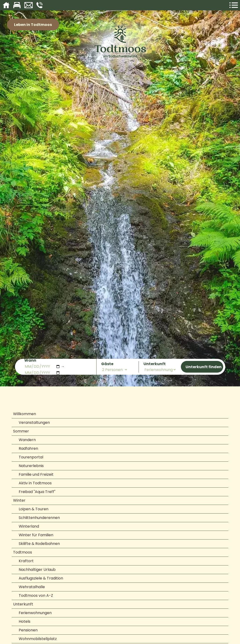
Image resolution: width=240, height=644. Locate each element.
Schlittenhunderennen (39, 518)
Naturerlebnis (31, 466)
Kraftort (26, 561)
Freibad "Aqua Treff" (37, 492)
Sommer (21, 431)
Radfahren (28, 448)
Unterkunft (23, 604)
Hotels (25, 621)
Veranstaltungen (34, 423)
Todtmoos (23, 552)
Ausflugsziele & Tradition (41, 578)
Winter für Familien (36, 535)
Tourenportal (31, 457)
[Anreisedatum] (42, 366)
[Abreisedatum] (42, 373)
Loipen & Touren (34, 509)
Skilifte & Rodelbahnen (39, 544)
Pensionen (28, 630)
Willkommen (25, 414)
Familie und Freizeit (36, 474)
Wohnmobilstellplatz (38, 639)
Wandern (27, 440)
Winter (19, 500)
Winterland (29, 526)
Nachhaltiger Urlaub (37, 570)
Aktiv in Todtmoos (35, 483)
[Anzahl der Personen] (115, 370)
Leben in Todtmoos (33, 25)
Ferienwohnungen (35, 613)
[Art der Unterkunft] (160, 370)
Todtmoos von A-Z (36, 595)
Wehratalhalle (32, 587)
